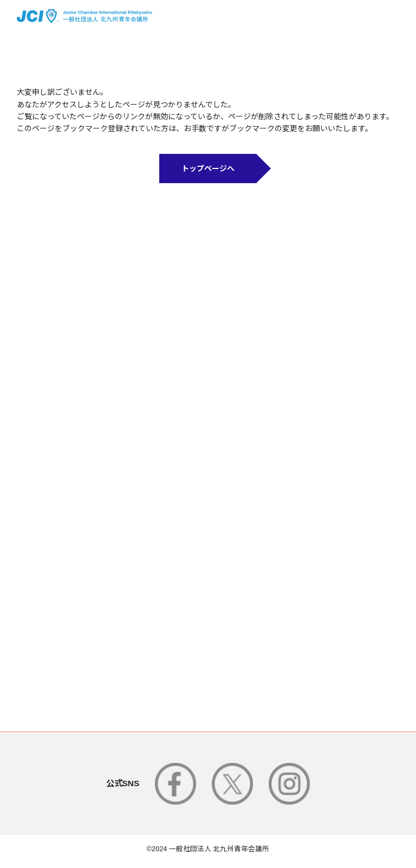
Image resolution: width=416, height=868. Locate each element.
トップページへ (208, 169)
